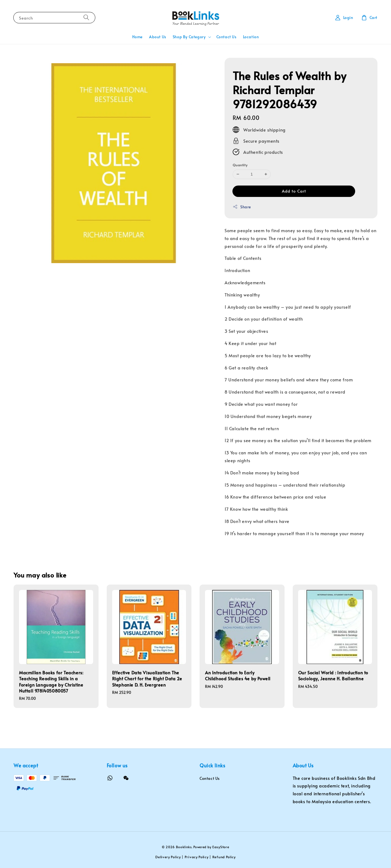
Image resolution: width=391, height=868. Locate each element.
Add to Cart (294, 191)
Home (137, 37)
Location (251, 37)
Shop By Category (189, 37)
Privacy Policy (197, 857)
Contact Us (226, 37)
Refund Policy (224, 857)
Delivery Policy (168, 857)
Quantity (240, 165)
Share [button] (242, 207)
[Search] (86, 17)
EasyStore (221, 847)
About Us (158, 37)
